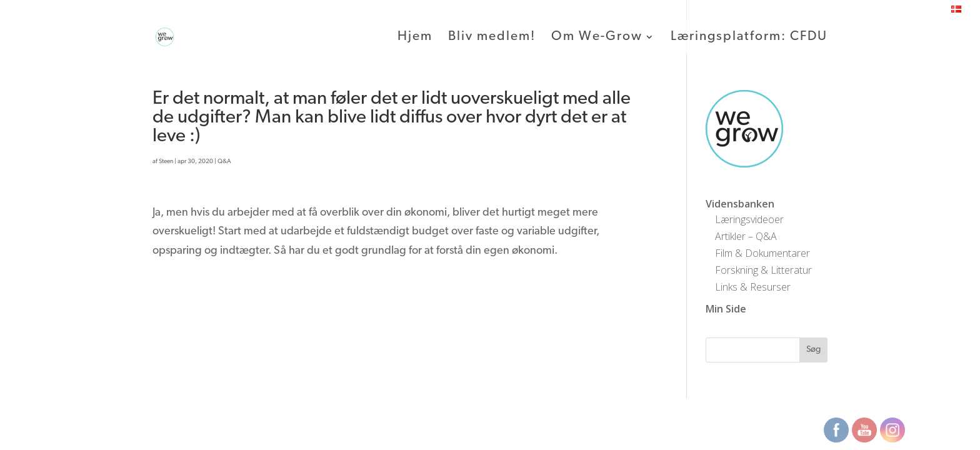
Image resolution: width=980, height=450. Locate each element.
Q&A (224, 162)
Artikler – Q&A (746, 236)
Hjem (415, 37)
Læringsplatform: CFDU (749, 37)
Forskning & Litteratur (763, 270)
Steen (166, 162)
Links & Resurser (753, 287)
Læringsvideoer (749, 219)
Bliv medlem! (492, 37)
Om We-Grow (597, 37)
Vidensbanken (740, 204)
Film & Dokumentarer (762, 253)
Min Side (726, 309)
